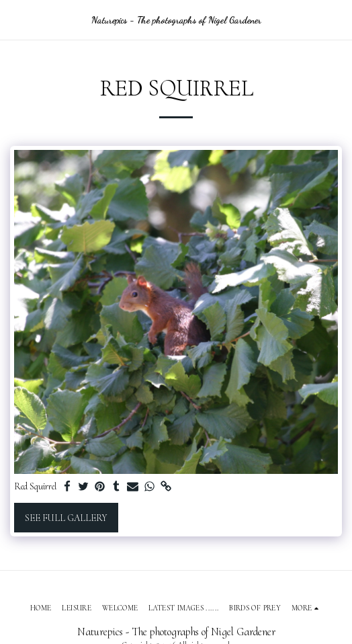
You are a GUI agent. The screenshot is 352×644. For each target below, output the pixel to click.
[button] (15, 19)
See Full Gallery (66, 518)
